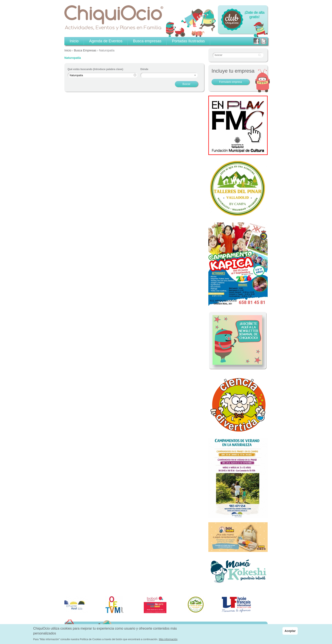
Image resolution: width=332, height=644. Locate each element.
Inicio (68, 50)
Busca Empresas (85, 50)
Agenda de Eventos (106, 41)
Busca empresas (147, 41)
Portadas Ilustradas (188, 41)
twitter (263, 41)
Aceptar (290, 631)
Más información (168, 639)
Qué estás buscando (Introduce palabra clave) (95, 69)
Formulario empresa (230, 82)
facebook (256, 41)
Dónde (144, 69)
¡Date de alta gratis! (254, 15)
